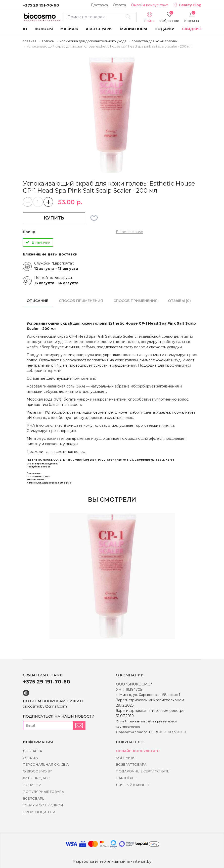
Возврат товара (131, 764)
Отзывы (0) (179, 301)
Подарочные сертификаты (143, 771)
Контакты (126, 758)
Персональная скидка (46, 764)
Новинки (32, 785)
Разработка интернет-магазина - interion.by (112, 861)
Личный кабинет (133, 785)
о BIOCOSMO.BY (37, 771)
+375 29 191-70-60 (41, 5)
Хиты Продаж (36, 778)
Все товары (34, 798)
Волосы (48, 41)
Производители (39, 812)
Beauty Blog (187, 5)
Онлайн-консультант (149, 5)
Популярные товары (44, 792)
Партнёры (126, 778)
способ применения (81, 301)
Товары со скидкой (43, 805)
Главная (30, 41)
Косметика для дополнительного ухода (93, 41)
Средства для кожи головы (154, 41)
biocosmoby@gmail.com (45, 706)
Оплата (119, 5)
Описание (37, 301)
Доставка (99, 5)
